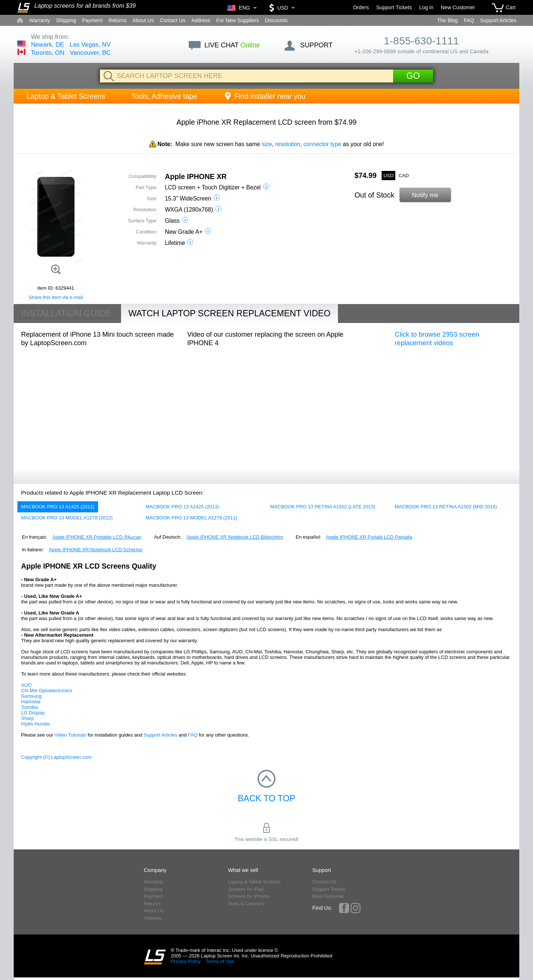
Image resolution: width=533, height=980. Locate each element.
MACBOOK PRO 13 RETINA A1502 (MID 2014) (446, 507)
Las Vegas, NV (90, 45)
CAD (404, 176)
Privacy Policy (186, 961)
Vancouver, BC (90, 53)
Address (201, 20)
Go (413, 76)
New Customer (458, 7)
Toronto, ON (47, 53)
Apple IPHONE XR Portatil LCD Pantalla (369, 537)
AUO (26, 685)
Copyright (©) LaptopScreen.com (56, 757)
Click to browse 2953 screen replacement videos (437, 339)
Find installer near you (264, 96)
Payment (92, 20)
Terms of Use (220, 961)
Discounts (276, 20)
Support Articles (498, 20)
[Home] (24, 8)
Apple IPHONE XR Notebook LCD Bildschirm (235, 537)
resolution (288, 144)
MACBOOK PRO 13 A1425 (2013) (182, 507)
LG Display (33, 713)
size (267, 144)
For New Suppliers (237, 20)
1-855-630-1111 (421, 41)
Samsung (31, 696)
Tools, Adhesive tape (164, 96)
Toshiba (29, 707)
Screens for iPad (246, 889)
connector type (322, 144)
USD (388, 176)
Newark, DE (48, 45)
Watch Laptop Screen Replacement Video (229, 313)
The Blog (447, 20)
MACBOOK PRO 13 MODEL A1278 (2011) (192, 518)
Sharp (28, 718)
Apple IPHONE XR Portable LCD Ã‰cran (97, 537)
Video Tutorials (70, 735)
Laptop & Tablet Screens (66, 96)
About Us (143, 20)
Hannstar (31, 702)
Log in (426, 7)
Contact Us (173, 20)
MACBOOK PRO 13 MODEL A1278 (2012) (67, 518)
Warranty (40, 20)
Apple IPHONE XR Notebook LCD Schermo (96, 550)
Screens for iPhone (249, 896)
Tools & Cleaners (246, 904)
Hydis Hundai (35, 724)
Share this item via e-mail (56, 297)
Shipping (66, 20)
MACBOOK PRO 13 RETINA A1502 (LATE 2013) (323, 507)
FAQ (469, 20)
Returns (118, 20)
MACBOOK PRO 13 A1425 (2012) (58, 507)
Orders (361, 7)
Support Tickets (394, 7)
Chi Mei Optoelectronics (47, 691)
